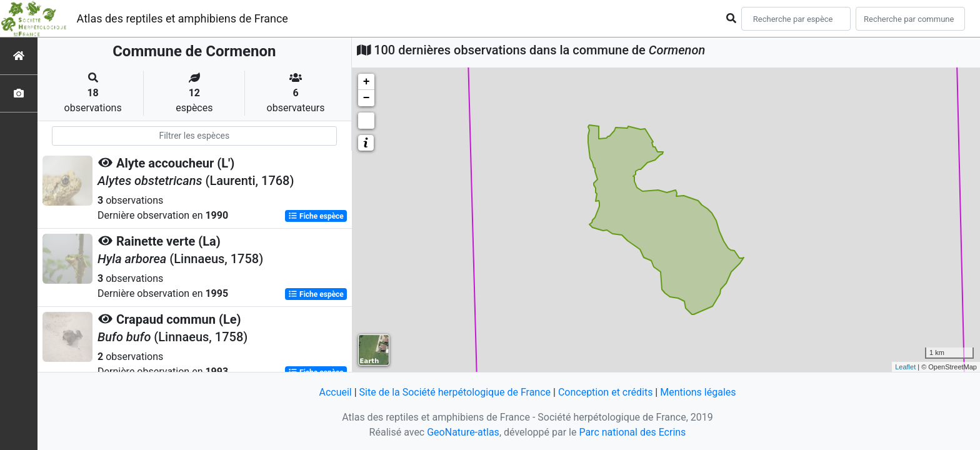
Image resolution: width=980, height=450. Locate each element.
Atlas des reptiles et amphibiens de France (182, 18)
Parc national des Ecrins (632, 432)
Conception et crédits (606, 392)
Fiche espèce (316, 216)
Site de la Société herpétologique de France (455, 392)
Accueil (335, 392)
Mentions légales (698, 392)
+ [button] (367, 82)
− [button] (367, 98)
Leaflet (905, 367)
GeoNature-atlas (463, 432)
